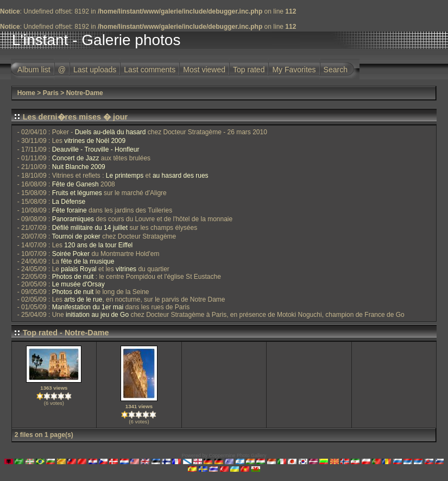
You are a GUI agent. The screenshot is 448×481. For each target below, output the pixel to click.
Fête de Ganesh (75, 184)
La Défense (69, 202)
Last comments (150, 70)
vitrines (126, 269)
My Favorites (294, 70)
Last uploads (95, 70)
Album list (34, 70)
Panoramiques (73, 219)
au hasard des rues (181, 176)
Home (26, 93)
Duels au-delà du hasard (111, 132)
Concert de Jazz (76, 158)
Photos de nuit (73, 277)
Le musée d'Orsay (78, 284)
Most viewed (204, 70)
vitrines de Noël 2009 (95, 141)
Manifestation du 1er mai (88, 307)
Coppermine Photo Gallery (237, 455)
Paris (51, 93)
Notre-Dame (85, 93)
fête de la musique (87, 261)
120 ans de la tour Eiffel (98, 245)
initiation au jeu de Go (97, 315)
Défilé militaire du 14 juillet (90, 228)
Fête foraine (70, 210)
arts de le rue (83, 299)
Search (336, 70)
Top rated (249, 70)
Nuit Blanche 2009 (79, 167)
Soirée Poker (71, 254)
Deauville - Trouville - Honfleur (96, 149)
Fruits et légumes (77, 193)
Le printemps (125, 176)
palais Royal (78, 269)
